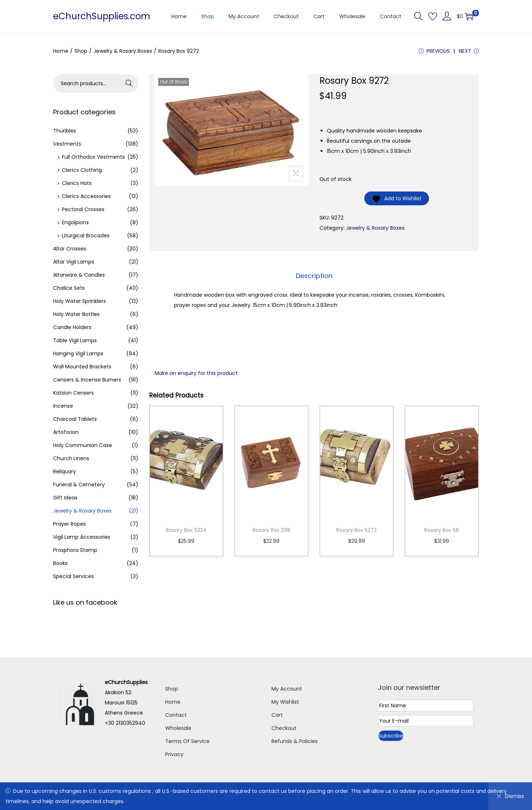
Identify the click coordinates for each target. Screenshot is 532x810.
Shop (81, 51)
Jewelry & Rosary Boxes (123, 51)
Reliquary (65, 471)
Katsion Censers (74, 393)
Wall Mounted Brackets (82, 367)
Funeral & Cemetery (79, 485)
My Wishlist (285, 702)
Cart (277, 715)
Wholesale (178, 728)
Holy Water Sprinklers (80, 301)
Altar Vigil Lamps (74, 262)
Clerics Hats (77, 183)
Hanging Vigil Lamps (78, 353)
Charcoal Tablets (75, 419)
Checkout (284, 728)
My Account (287, 689)
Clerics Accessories (86, 196)
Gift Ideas (65, 498)
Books (60, 563)
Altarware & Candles (79, 275)
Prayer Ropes (70, 524)
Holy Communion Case (83, 445)
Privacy (174, 754)
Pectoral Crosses (83, 209)
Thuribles (65, 131)
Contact (176, 715)
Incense (63, 406)
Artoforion (66, 432)
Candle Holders (72, 327)
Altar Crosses (70, 249)
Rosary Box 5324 (186, 530)
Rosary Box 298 (271, 530)
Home (61, 51)
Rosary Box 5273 (356, 530)
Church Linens (71, 458)
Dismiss (510, 796)
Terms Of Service (187, 741)
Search (129, 83)
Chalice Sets (69, 288)
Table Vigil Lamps (75, 340)
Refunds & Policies (295, 741)
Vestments (67, 144)
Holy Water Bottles (76, 314)
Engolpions (75, 222)
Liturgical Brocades (86, 236)
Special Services (74, 576)
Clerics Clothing (82, 170)
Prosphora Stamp (75, 550)
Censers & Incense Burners (87, 380)
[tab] (314, 276)
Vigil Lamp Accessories (82, 537)
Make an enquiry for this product (196, 373)
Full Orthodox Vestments (93, 157)
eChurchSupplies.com (102, 16)
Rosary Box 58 (442, 530)
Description (314, 276)
